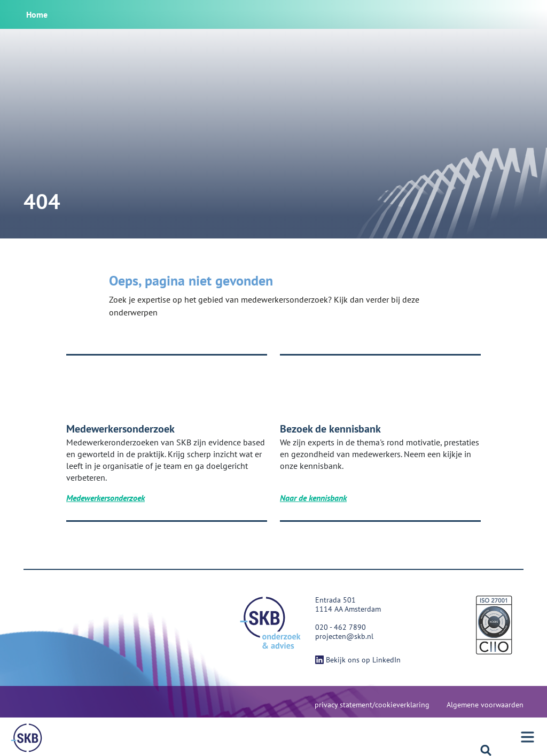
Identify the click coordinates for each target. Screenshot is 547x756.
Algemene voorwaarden (485, 705)
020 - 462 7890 (341, 627)
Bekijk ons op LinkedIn (358, 660)
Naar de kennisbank (313, 498)
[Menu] (27, 738)
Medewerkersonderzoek (106, 498)
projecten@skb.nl (344, 636)
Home (37, 14)
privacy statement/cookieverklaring (372, 705)
